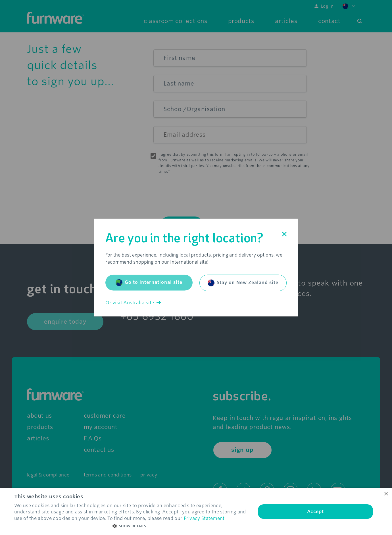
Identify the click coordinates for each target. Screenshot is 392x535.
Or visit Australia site (133, 302)
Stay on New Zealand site (243, 283)
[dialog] (196, 511)
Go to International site (149, 282)
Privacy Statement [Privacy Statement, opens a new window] (204, 518)
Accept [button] (315, 512)
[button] (132, 526)
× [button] (386, 494)
